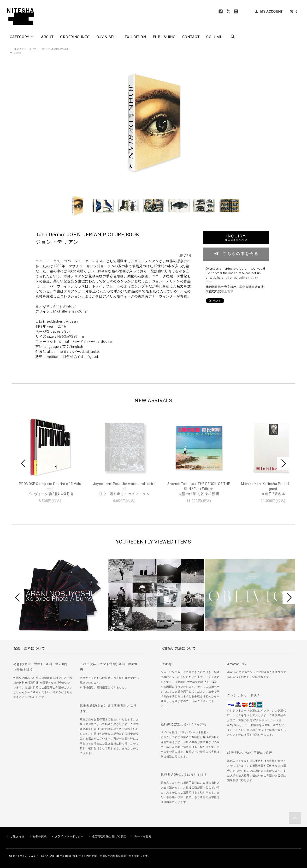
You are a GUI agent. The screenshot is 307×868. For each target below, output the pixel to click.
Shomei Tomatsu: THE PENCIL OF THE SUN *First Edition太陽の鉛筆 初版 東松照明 (199, 489)
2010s (18, 53)
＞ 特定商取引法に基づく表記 (107, 836)
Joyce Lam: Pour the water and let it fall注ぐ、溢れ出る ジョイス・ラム (124, 489)
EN (189, 256)
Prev (24, 463)
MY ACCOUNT (272, 12)
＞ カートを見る (141, 836)
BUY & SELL (107, 37)
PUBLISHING (164, 37)
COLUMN (214, 37)
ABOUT (47, 37)
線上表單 (227, 291)
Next (283, 463)
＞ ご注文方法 (15, 836)
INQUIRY (236, 238)
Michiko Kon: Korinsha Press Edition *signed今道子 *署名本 (273, 489)
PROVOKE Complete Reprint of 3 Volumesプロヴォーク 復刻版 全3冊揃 (50, 489)
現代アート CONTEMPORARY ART (48, 49)
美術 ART (19, 49)
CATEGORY (22, 37)
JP (181, 256)
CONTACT (191, 37)
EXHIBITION (135, 37)
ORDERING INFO (75, 37)
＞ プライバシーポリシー (67, 836)
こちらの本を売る (236, 254)
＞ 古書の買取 (38, 836)
